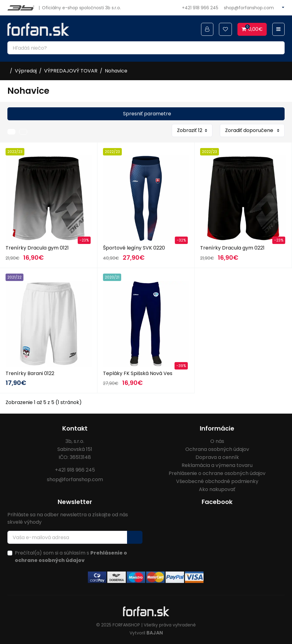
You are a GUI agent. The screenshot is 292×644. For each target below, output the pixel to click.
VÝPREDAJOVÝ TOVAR (71, 71)
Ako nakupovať (217, 489)
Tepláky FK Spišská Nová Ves (138, 373)
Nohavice (116, 71)
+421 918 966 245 (200, 8)
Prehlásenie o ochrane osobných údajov (217, 473)
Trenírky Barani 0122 (30, 373)
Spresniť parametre (147, 114)
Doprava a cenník (217, 457)
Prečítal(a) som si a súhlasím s (71, 557)
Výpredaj (26, 71)
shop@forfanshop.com (249, 8)
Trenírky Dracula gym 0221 (232, 248)
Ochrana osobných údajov (217, 449)
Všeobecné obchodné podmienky (217, 481)
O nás (217, 441)
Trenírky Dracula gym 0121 (37, 248)
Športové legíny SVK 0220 (134, 248)
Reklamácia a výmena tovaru (217, 465)
